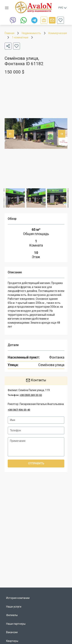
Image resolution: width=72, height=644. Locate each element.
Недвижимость (31, 33)
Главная (10, 33)
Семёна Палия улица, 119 (34, 390)
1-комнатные (20, 37)
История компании (18, 598)
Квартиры (12, 641)
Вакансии (12, 632)
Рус (63, 8)
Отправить (36, 463)
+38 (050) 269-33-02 (31, 395)
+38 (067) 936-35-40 (19, 410)
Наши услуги (14, 607)
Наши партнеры (16, 624)
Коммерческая (58, 33)
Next (62, 134)
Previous (10, 134)
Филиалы (12, 615)
